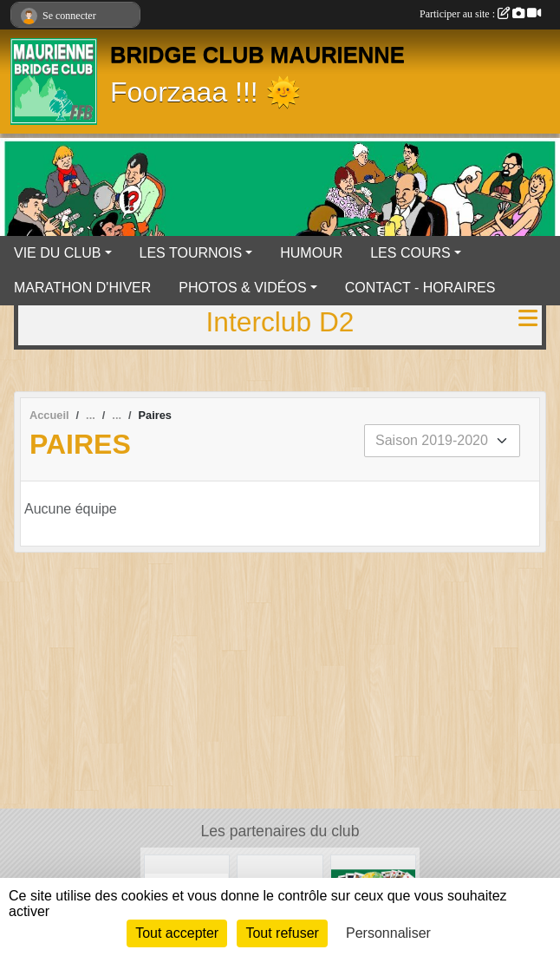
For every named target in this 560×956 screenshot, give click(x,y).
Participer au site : (480, 14)
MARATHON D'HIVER (82, 288)
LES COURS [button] (410, 253)
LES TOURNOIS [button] (191, 253)
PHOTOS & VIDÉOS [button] (242, 288)
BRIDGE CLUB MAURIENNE (257, 55)
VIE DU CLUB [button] (57, 253)
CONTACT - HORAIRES (420, 288)
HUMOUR (311, 253)
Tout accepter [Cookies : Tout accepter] (177, 933)
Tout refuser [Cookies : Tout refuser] (282, 933)
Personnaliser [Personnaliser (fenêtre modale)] (388, 933)
